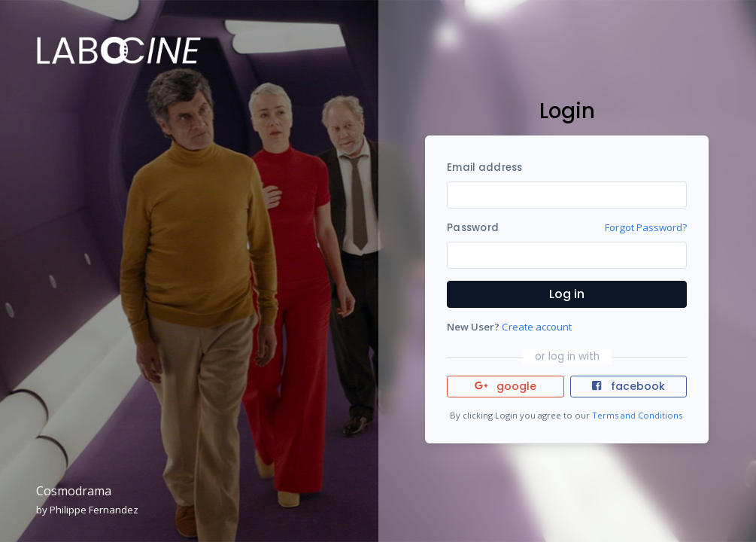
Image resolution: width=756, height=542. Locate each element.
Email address (484, 167)
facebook (628, 386)
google (506, 386)
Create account (537, 327)
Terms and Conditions (637, 415)
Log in (567, 294)
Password (473, 228)
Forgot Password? (646, 227)
